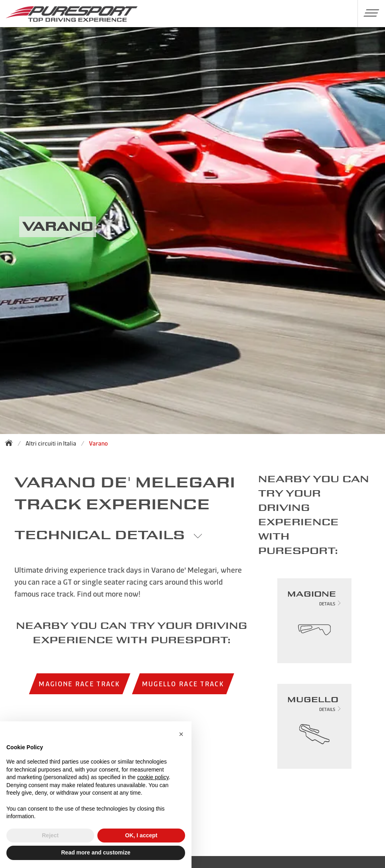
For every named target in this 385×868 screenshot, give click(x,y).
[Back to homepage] (11, 443)
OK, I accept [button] (141, 835)
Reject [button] (50, 835)
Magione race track (79, 684)
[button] (368, 13)
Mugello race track (183, 684)
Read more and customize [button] (96, 852)
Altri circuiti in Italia (51, 443)
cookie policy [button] (153, 777)
